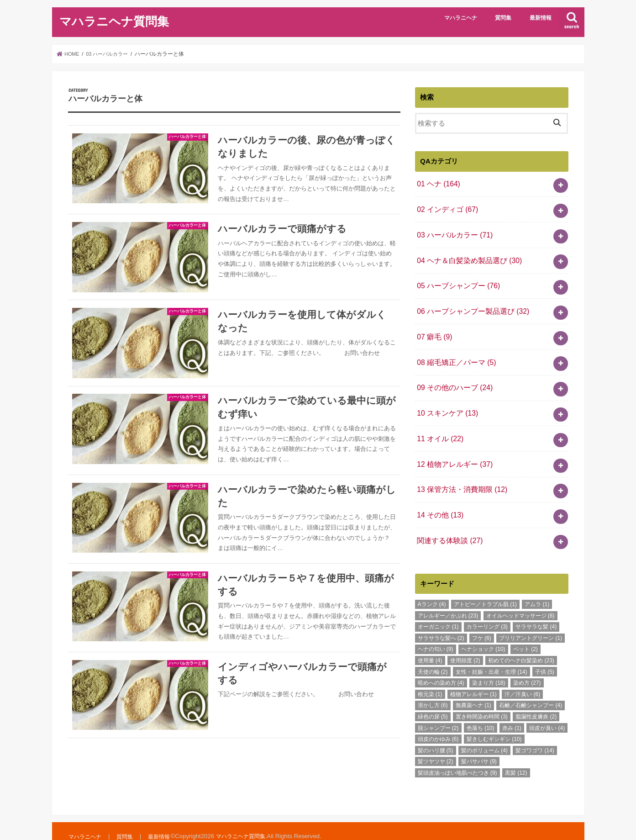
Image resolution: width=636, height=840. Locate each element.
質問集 (503, 18)
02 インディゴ (446, 207)
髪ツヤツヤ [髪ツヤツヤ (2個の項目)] (436, 742)
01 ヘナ (437, 183)
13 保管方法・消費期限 (459, 473)
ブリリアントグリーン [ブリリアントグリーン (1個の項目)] (531, 618)
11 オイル (439, 425)
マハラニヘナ (461, 18)
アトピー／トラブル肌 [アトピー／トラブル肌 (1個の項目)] (485, 585)
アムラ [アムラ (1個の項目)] (537, 585)
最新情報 (541, 18)
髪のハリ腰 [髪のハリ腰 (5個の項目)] (436, 731)
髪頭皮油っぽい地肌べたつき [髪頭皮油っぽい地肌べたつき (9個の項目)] (457, 753)
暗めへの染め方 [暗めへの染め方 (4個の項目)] (441, 663)
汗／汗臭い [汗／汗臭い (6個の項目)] (522, 675)
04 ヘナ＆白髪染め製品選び (466, 256)
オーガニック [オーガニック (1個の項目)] (438, 607)
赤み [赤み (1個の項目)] (512, 708)
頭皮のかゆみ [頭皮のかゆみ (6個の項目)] (438, 719)
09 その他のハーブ (452, 377)
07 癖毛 (434, 328)
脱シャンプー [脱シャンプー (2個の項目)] (438, 708)
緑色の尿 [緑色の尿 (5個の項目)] (433, 697)
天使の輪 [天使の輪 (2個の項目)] (433, 652)
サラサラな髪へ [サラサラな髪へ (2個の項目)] (441, 618)
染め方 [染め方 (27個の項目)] (527, 663)
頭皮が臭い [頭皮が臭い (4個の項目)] (547, 708)
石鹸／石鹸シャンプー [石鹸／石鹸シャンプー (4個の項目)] (531, 686)
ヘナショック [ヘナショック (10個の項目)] (483, 629)
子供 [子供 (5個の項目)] (545, 652)
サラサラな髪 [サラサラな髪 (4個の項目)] (536, 607)
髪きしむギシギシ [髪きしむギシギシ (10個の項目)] (494, 719)
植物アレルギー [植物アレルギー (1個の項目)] (473, 675)
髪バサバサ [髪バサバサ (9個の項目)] (479, 742)
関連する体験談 (448, 522)
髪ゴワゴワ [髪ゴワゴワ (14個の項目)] (535, 731)
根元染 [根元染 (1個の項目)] (430, 675)
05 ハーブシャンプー (456, 280)
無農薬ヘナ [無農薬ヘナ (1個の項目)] (473, 686)
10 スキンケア (446, 401)
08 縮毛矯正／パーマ (454, 353)
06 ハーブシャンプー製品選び (470, 304)
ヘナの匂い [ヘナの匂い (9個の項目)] (436, 629)
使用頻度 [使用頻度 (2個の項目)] (465, 641)
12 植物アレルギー (452, 449)
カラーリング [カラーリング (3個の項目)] (487, 607)
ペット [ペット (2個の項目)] (526, 629)
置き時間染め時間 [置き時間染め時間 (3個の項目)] (482, 697)
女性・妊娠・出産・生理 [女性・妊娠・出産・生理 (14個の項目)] (491, 652)
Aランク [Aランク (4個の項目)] (432, 585)
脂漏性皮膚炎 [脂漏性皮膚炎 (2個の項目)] (536, 697)
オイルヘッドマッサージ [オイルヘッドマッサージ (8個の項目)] (520, 596)
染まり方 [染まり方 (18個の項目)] (489, 663)
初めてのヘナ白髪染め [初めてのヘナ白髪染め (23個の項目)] (521, 641)
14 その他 (439, 497)
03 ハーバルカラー (452, 232)
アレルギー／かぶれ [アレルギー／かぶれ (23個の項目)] (448, 596)
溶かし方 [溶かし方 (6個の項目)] (433, 686)
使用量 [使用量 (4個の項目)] (430, 641)
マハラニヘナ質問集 (114, 21)
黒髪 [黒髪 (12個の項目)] (516, 753)
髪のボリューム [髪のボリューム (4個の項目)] (484, 731)
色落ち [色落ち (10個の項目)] (481, 708)
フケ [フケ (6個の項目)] (482, 618)
